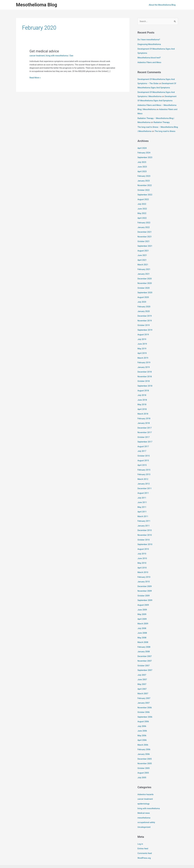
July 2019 (142, 337)
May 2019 (142, 346)
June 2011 (142, 496)
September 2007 (145, 660)
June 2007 (142, 670)
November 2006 (145, 697)
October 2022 (144, 191)
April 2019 (142, 351)
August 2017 (143, 442)
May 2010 (142, 556)
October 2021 (144, 241)
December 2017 (145, 424)
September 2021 (145, 246)
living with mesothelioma (57, 56)
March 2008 (143, 633)
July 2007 (142, 665)
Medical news (144, 800)
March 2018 (143, 410)
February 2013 (144, 469)
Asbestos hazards (146, 782)
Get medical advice (44, 51)
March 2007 (143, 683)
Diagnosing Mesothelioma (149, 44)
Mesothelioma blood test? (149, 57)
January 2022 (144, 228)
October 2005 (144, 756)
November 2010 (145, 528)
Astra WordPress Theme (120, 856)
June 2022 (142, 209)
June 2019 (142, 342)
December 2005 (145, 747)
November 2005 (145, 752)
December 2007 (145, 647)
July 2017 (142, 446)
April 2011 (142, 506)
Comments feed (145, 840)
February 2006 (144, 738)
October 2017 (144, 433)
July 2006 (142, 715)
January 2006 (144, 743)
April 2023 (142, 173)
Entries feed (143, 835)
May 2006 (142, 724)
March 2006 (143, 733)
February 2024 (144, 155)
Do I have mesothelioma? (149, 40)
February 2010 (144, 569)
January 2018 (144, 419)
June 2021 (142, 255)
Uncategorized (144, 814)
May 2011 (142, 501)
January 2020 (144, 310)
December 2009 (145, 579)
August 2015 (143, 456)
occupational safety (146, 810)
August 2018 (143, 387)
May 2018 (142, 401)
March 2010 (143, 565)
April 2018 (142, 405)
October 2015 (144, 451)
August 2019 (143, 332)
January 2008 (144, 642)
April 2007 (142, 679)
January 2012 (144, 478)
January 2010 (144, 574)
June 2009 (142, 601)
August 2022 (143, 200)
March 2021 (143, 264)
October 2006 (144, 702)
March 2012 (143, 474)
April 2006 (142, 729)
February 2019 (144, 360)
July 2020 (142, 301)
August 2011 (143, 487)
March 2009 (143, 615)
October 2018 (144, 378)
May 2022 (142, 214)
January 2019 (144, 364)
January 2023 (144, 182)
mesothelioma (144, 805)
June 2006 (142, 720)
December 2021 (145, 232)
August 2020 (143, 296)
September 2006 (145, 706)
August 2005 (143, 761)
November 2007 (145, 651)
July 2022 (142, 205)
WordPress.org (144, 845)
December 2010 (145, 524)
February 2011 (144, 515)
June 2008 (142, 624)
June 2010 (142, 551)
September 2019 (145, 328)
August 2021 (143, 250)
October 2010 (144, 533)
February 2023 (144, 178)
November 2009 (145, 583)
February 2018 (144, 414)
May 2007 (142, 674)
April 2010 (142, 560)
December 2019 (145, 314)
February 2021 (144, 269)
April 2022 (142, 219)
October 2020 (144, 287)
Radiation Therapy (162, 121)
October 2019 (144, 323)
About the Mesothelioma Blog (163, 5)
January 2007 (144, 692)
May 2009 (142, 606)
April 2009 (142, 610)
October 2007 (144, 656)
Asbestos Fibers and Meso (150, 62)
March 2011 (143, 510)
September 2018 (145, 383)
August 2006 (143, 711)
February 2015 (144, 465)
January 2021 (144, 273)
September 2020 (145, 291)
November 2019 (145, 319)
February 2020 (144, 305)
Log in (140, 831)
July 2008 (142, 620)
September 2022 (145, 196)
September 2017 (145, 437)
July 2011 (142, 492)
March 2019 (143, 355)
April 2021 (142, 259)
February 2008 (144, 638)
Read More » (35, 78)
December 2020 (145, 278)
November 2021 (145, 237)
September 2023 (145, 159)
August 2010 (143, 542)
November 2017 (145, 428)
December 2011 (145, 483)
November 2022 (145, 187)
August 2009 (143, 597)
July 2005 (142, 765)
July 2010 (142, 547)
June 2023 (142, 168)
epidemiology (144, 791)
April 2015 (142, 460)
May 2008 (142, 629)
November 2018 (145, 373)
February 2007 (144, 688)
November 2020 (145, 282)
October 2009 (144, 588)
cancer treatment (37, 56)
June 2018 (142, 396)
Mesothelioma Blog (37, 5)
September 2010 (145, 537)
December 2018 (145, 369)
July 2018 (142, 392)
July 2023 (142, 164)
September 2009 (145, 592)
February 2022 (144, 223)
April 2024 (142, 150)
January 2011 (144, 519)
